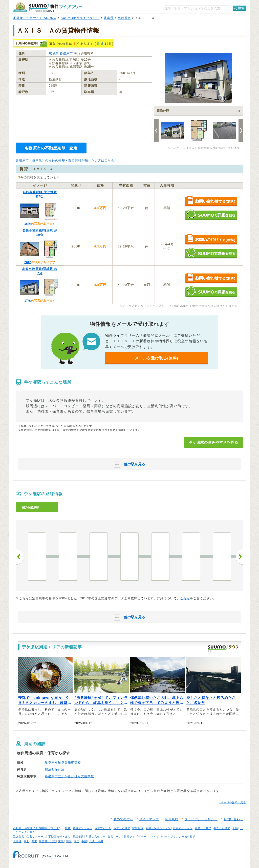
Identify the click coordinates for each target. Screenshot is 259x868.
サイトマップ (149, 819)
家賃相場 (138, 828)
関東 (34, 841)
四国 (77, 841)
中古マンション (183, 828)
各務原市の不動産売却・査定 (51, 148)
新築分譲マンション (158, 828)
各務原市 (124, 18)
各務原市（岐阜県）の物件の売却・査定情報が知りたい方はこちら (65, 161)
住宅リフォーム (36, 837)
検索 (241, 8)
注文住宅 (19, 837)
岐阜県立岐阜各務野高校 (63, 763)
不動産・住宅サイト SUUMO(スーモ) (37, 828)
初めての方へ (123, 819)
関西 (69, 841)
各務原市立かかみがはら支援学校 (69, 776)
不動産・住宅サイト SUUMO (35, 18)
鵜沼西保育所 (55, 769)
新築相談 (78, 837)
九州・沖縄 (96, 841)
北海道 (17, 841)
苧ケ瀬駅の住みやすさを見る (214, 442)
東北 (27, 841)
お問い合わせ (233, 819)
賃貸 (100, 44)
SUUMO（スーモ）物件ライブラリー (48, 7)
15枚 (28, 224)
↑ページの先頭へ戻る (233, 802)
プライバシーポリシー (201, 819)
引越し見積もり (96, 837)
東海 (61, 841)
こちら (185, 598)
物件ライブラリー (135, 837)
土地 (235, 828)
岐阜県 (109, 18)
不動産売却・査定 (59, 837)
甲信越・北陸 (48, 841)
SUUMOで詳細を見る (211, 215)
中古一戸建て (222, 828)
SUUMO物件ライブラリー (80, 18)
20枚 (28, 262)
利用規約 (172, 819)
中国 (84, 841)
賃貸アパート (103, 828)
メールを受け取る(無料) (157, 358)
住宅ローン (115, 837)
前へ (19, 557)
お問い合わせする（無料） (211, 201)
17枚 (28, 301)
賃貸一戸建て (122, 828)
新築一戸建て (203, 828)
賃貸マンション (83, 828)
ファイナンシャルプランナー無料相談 (172, 837)
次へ (240, 557)
